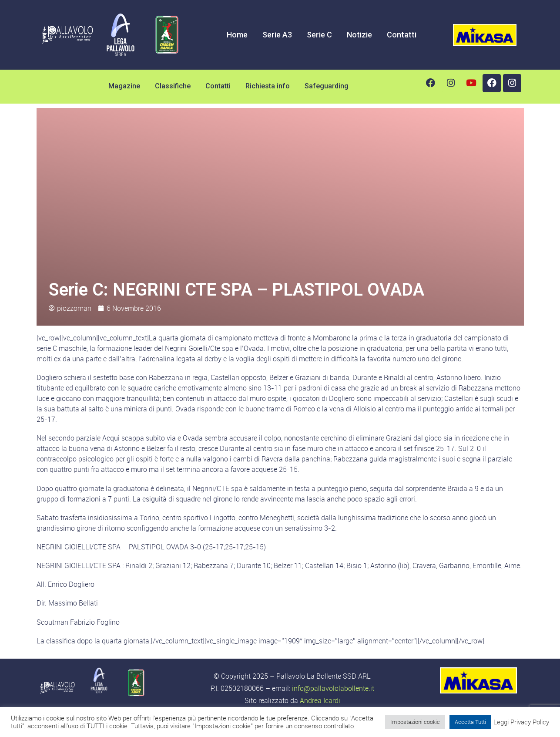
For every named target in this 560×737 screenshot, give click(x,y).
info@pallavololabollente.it (333, 688)
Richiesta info (268, 86)
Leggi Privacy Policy (521, 722)
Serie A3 (277, 35)
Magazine (124, 86)
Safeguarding (327, 86)
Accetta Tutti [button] (470, 722)
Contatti (402, 35)
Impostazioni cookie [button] (415, 722)
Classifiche (173, 86)
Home (237, 35)
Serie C (319, 35)
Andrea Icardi (320, 700)
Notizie (359, 35)
